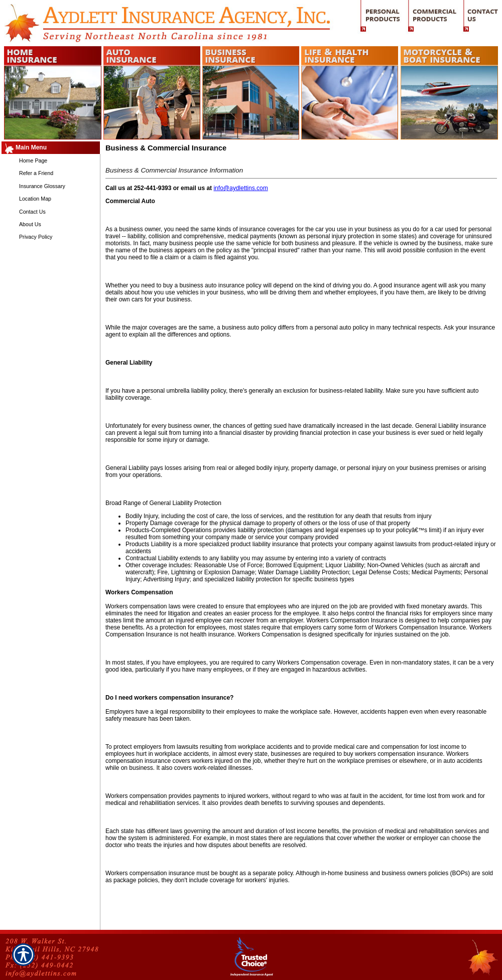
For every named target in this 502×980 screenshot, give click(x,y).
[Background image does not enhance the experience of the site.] (50, 148)
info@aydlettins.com (240, 188)
